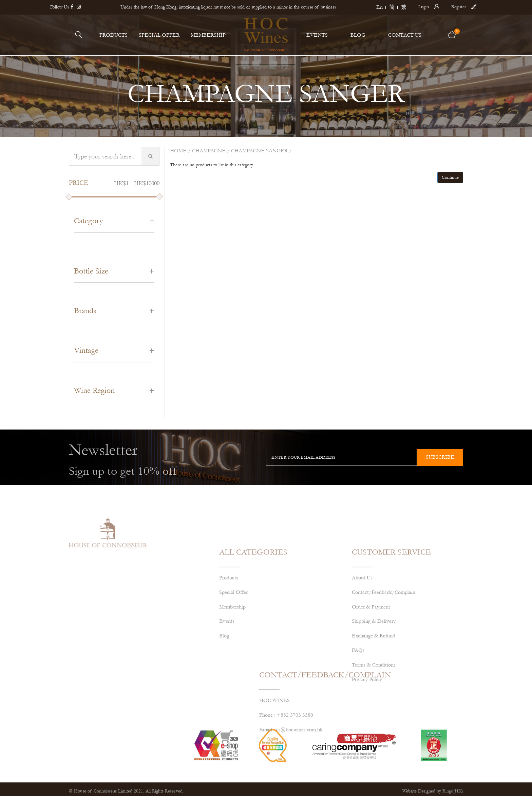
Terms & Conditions (374, 705)
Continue (450, 177)
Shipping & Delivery (374, 662)
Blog (224, 676)
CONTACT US (405, 35)
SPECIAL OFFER (159, 35)
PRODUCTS (113, 35)
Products (229, 618)
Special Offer (233, 632)
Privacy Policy (367, 720)
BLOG (358, 35)
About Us (362, 618)
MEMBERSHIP (208, 35)
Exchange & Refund (374, 676)
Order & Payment (371, 647)
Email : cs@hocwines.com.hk (291, 749)
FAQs (358, 690)
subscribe (440, 457)
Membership (232, 647)
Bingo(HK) (453, 793)
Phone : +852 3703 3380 (286, 735)
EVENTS (317, 35)
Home (178, 151)
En (379, 7)
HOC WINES (274, 720)
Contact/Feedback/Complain (384, 632)
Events (227, 662)
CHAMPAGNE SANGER (259, 151)
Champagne (209, 151)
